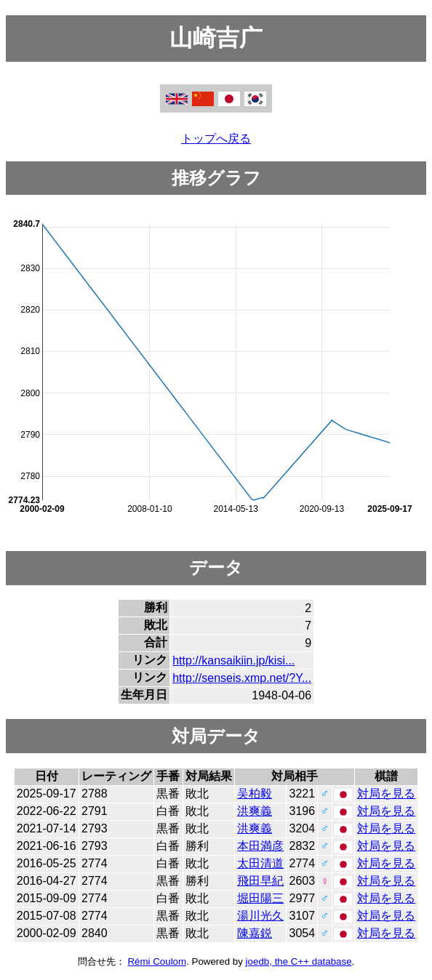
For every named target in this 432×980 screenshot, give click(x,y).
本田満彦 (260, 846)
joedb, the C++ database (299, 961)
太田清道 (260, 863)
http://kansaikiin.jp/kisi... (233, 660)
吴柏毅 (255, 794)
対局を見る (386, 794)
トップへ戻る (216, 138)
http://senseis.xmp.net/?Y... (242, 678)
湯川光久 (260, 916)
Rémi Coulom (157, 961)
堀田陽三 (260, 898)
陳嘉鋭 (255, 933)
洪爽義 (255, 811)
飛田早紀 (260, 881)
